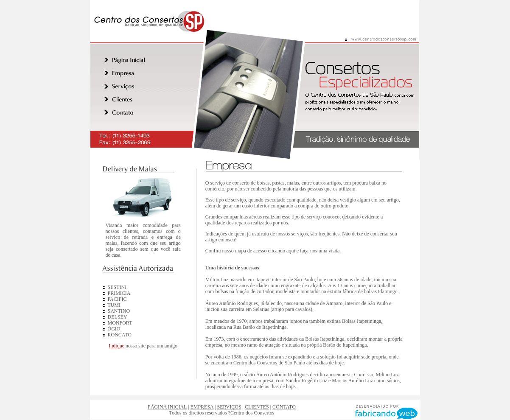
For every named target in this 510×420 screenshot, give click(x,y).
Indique (116, 346)
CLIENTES (257, 407)
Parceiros (142, 357)
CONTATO (284, 407)
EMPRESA (202, 407)
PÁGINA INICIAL (167, 407)
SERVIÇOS (229, 407)
